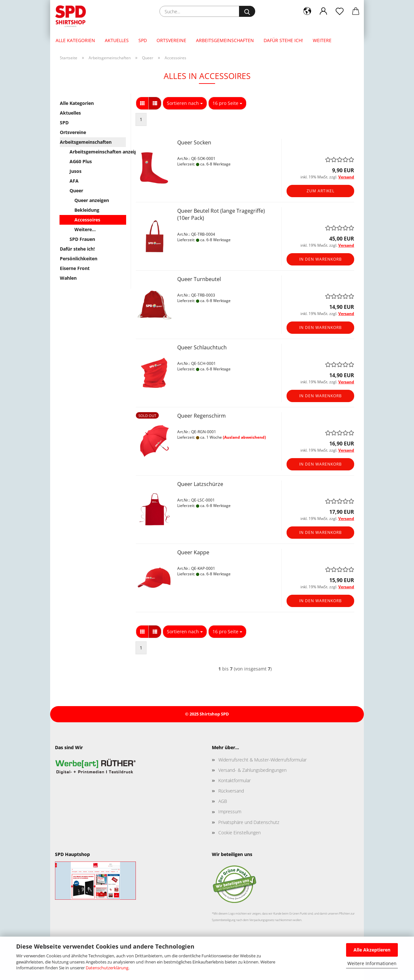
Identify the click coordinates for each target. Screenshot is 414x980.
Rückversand (231, 791)
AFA (74, 181)
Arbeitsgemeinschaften (225, 40)
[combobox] (185, 103)
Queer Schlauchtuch (202, 347)
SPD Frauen (82, 239)
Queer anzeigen (92, 200)
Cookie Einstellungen (240, 833)
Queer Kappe (193, 552)
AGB (223, 801)
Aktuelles (117, 40)
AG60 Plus (81, 161)
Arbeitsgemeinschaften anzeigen (98, 152)
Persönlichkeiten (79, 259)
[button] (307, 11)
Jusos (76, 171)
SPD (143, 40)
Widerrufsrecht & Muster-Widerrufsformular (262, 760)
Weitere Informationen (372, 963)
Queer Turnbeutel (199, 279)
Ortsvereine (171, 40)
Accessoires (87, 220)
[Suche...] (247, 11)
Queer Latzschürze (200, 484)
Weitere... (85, 229)
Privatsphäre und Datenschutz (249, 822)
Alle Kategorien (75, 40)
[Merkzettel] (340, 11)
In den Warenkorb (321, 259)
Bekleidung (87, 210)
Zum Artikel (321, 191)
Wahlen (68, 278)
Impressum (230, 811)
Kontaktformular (234, 780)
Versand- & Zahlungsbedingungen (252, 770)
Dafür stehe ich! (283, 40)
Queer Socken (194, 142)
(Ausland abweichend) (244, 437)
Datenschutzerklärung (107, 968)
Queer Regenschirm (202, 416)
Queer (76, 191)
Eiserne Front (75, 268)
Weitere (322, 40)
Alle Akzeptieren (372, 950)
